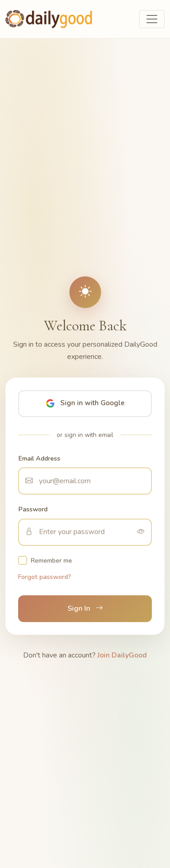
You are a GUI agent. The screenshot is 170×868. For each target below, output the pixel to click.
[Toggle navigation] (152, 19)
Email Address (39, 458)
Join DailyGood (122, 655)
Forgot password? (45, 577)
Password (33, 509)
